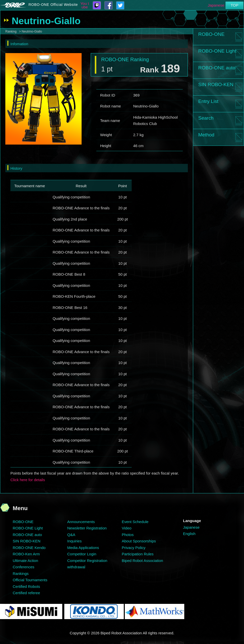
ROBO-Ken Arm (26, 554)
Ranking (11, 32)
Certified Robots (26, 586)
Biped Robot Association (142, 561)
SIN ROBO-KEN (216, 84)
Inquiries (75, 541)
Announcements (81, 522)
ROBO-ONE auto (217, 68)
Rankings (21, 574)
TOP (234, 5)
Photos (128, 535)
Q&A (71, 535)
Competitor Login (82, 554)
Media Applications (83, 548)
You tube (85, 5)
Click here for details (28, 480)
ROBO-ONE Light (217, 51)
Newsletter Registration (87, 528)
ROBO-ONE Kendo (29, 548)
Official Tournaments (30, 580)
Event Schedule (135, 522)
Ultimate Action (25, 561)
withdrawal (76, 567)
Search (206, 118)
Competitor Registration (87, 561)
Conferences (24, 567)
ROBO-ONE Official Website (53, 5)
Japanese (216, 5)
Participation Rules (138, 554)
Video (127, 528)
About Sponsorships (139, 541)
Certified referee (26, 593)
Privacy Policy (134, 548)
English (189, 534)
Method (206, 135)
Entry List (208, 101)
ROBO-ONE (211, 34)
